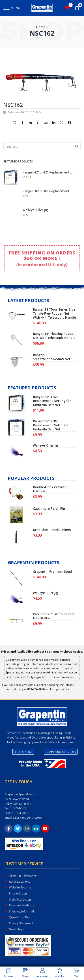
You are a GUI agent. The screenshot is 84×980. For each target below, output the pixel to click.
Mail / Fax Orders (20, 899)
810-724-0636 (18, 808)
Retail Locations (19, 881)
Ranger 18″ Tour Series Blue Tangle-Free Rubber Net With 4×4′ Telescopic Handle (54, 314)
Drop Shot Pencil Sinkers (52, 530)
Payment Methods (21, 905)
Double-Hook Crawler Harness (49, 489)
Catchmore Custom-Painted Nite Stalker (54, 616)
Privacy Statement (21, 923)
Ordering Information (23, 875)
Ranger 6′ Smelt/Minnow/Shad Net (52, 357)
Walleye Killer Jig (35, 210)
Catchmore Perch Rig (49, 509)
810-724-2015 (19, 813)
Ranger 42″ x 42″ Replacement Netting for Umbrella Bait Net (49, 172)
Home (41, 27)
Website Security (20, 887)
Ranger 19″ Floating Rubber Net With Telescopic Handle (54, 336)
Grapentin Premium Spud (52, 572)
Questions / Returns (22, 917)
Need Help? (17, 929)
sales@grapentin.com (27, 818)
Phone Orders (18, 893)
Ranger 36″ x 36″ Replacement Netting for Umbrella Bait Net (49, 191)
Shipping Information (23, 911)
